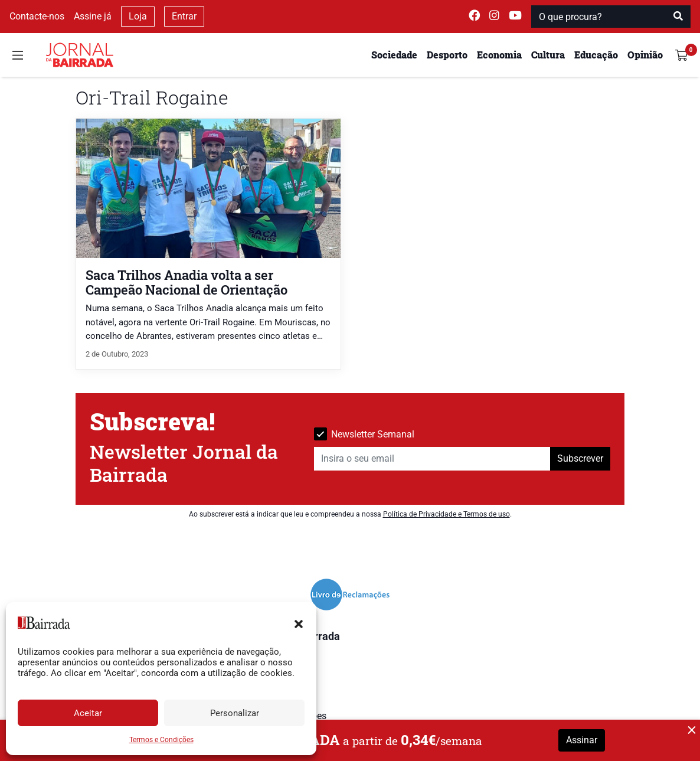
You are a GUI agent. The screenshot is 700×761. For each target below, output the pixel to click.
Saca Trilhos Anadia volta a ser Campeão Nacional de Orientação (187, 282)
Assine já (93, 16)
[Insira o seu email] (432, 459)
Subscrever (580, 458)
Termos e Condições (161, 740)
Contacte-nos (37, 16)
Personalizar (235, 713)
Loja (138, 16)
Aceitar (88, 713)
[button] (299, 623)
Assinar (582, 740)
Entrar (184, 16)
